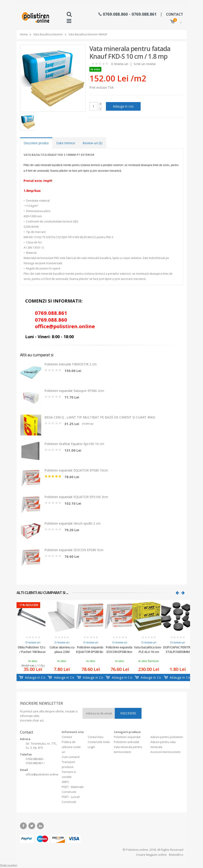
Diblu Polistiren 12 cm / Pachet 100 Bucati (33, 649)
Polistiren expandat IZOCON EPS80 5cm (74, 550)
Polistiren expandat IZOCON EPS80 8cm (120, 649)
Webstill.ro (176, 855)
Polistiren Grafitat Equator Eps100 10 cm (74, 444)
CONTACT (175, 14)
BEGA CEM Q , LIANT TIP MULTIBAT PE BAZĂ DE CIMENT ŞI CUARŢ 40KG (100, 417)
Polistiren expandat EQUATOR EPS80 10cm (76, 470)
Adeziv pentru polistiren (167, 737)
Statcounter (9, 865)
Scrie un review (145, 64)
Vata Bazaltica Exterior (48, 34)
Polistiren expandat (127, 737)
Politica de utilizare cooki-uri (71, 747)
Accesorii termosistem (165, 752)
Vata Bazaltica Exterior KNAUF (88, 34)
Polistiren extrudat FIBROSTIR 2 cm (71, 364)
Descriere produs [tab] (36, 143)
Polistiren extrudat (126, 742)
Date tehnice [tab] (66, 143)
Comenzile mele (99, 742)
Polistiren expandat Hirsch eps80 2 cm (72, 523)
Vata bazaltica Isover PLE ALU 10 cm (149, 649)
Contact (67, 737)
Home (24, 34)
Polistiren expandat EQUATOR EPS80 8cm (91, 649)
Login (91, 747)
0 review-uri (120, 64)
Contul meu (96, 737)
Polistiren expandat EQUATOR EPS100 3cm (76, 497)
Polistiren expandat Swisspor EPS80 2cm (74, 391)
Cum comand (71, 757)
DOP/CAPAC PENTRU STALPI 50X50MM (178, 649)
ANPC (65, 782)
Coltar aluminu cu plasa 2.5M (62, 649)
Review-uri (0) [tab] (93, 143)
